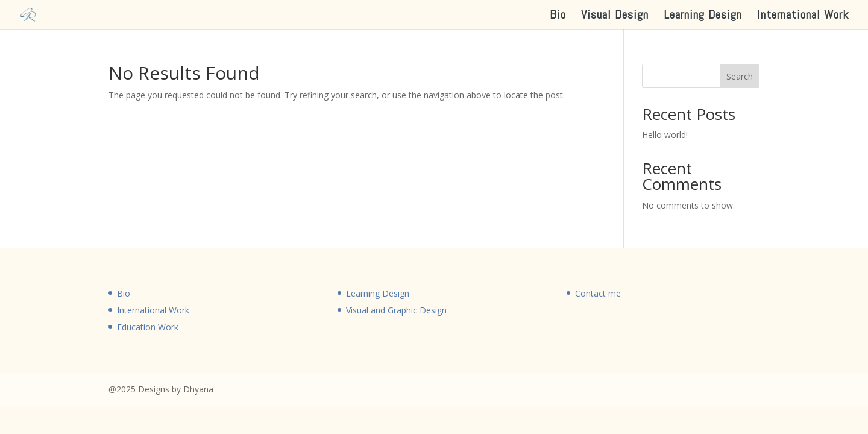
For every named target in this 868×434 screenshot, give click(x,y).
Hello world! (665, 135)
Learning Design (703, 16)
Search (740, 76)
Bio (558, 16)
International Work (803, 16)
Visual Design (615, 16)
